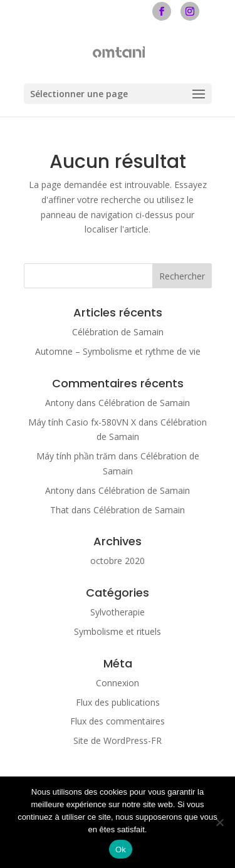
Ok (121, 850)
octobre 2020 (118, 561)
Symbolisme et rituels (118, 631)
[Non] (219, 822)
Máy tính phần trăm (76, 456)
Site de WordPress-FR (118, 740)
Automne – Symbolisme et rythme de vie (118, 351)
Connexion (118, 683)
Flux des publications (118, 702)
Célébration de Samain (118, 332)
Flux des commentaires (118, 721)
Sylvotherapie (118, 612)
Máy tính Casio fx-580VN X (82, 422)
